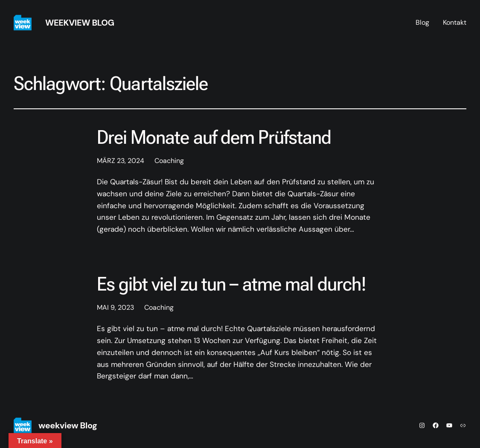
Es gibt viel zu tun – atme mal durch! (232, 284)
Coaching (169, 161)
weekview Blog (80, 23)
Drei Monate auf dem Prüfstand (214, 137)
